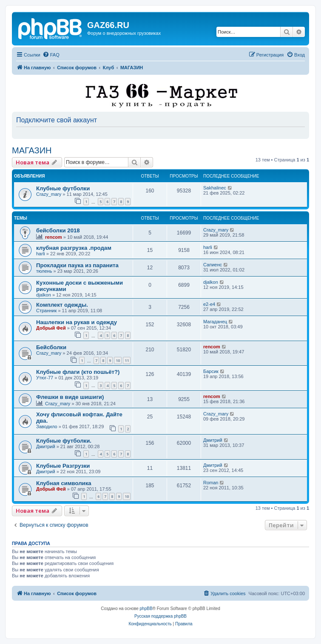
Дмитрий (46, 446)
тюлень (44, 271)
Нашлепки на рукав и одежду (77, 322)
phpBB (146, 609)
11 (127, 360)
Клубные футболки (63, 188)
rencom (54, 237)
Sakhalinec (215, 188)
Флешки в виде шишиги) (70, 397)
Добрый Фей (51, 328)
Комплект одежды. (62, 305)
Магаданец (215, 322)
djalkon (44, 295)
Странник (46, 311)
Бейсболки (51, 347)
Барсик (211, 371)
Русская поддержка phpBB (160, 616)
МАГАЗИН (32, 150)
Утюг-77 (45, 378)
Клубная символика (64, 483)
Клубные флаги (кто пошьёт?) (78, 372)
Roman (211, 483)
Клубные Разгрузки (63, 466)
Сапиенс (213, 265)
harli (41, 254)
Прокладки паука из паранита (77, 265)
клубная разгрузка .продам (74, 248)
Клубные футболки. (64, 441)
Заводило (47, 427)
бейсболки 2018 (58, 230)
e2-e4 (209, 304)
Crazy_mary (49, 194)
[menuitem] (51, 55)
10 (118, 360)
